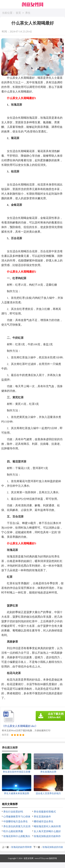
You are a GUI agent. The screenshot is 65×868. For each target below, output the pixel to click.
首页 (18, 13)
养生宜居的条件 (42, 817)
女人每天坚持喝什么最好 (47, 831)
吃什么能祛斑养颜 (13, 831)
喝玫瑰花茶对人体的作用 (47, 826)
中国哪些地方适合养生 (16, 822)
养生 (28, 13)
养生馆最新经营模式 (45, 812)
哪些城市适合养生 (44, 822)
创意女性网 (28, 858)
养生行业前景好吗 (13, 812)
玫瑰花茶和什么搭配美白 (17, 836)
